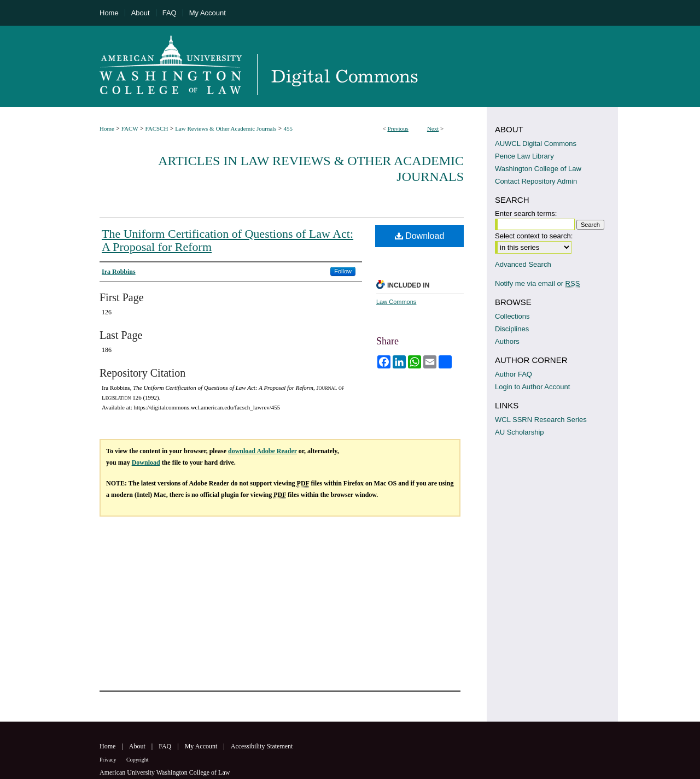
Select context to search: (534, 236)
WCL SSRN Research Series (541, 420)
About (138, 746)
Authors (507, 341)
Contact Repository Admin (536, 181)
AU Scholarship (520, 432)
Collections (512, 316)
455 (288, 128)
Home (107, 128)
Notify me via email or (537, 283)
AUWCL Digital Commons (536, 143)
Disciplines (512, 329)
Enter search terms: (526, 213)
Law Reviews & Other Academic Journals (226, 128)
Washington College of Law (538, 169)
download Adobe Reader (262, 451)
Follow (343, 271)
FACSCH (156, 128)
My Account (202, 746)
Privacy (109, 760)
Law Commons (396, 302)
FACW (130, 128)
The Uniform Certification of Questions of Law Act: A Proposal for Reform (227, 240)
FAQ (166, 746)
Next (433, 128)
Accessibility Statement (262, 746)
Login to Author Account (532, 387)
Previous (398, 128)
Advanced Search (523, 264)
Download (420, 236)
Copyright (138, 760)
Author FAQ (514, 374)
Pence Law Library (524, 156)
